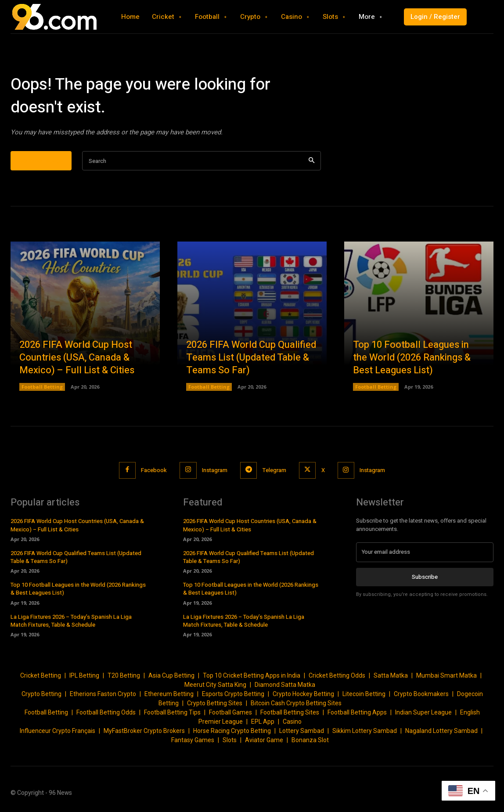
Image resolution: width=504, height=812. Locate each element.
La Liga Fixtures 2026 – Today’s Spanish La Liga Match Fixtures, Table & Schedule (71, 621)
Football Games (230, 713)
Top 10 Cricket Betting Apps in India (252, 676)
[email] (425, 552)
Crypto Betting (41, 694)
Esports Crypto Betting (233, 694)
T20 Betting (124, 676)
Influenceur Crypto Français (58, 731)
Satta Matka (391, 676)
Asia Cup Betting (171, 676)
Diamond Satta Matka (285, 685)
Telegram (274, 471)
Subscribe (425, 577)
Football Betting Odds (106, 713)
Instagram (214, 471)
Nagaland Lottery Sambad (441, 731)
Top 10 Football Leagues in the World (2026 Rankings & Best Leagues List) (412, 358)
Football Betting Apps (357, 713)
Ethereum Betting (169, 694)
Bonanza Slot (310, 740)
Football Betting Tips (172, 713)
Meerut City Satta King (215, 685)
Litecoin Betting (364, 694)
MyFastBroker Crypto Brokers (144, 731)
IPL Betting (84, 676)
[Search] (311, 161)
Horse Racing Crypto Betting (232, 731)
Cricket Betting (41, 676)
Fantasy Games (193, 740)
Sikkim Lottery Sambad (365, 731)
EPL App (263, 722)
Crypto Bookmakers (421, 694)
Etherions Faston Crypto (103, 694)
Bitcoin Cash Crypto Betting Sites (296, 704)
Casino (292, 722)
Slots (230, 740)
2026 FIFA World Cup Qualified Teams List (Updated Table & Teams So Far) (251, 358)
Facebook (153, 471)
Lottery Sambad (302, 731)
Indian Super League (423, 713)
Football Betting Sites (290, 713)
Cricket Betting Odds (337, 676)
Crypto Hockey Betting (303, 694)
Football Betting (42, 387)
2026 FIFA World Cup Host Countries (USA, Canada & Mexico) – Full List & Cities (77, 358)
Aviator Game (264, 740)
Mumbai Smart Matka (446, 676)
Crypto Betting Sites (215, 704)
